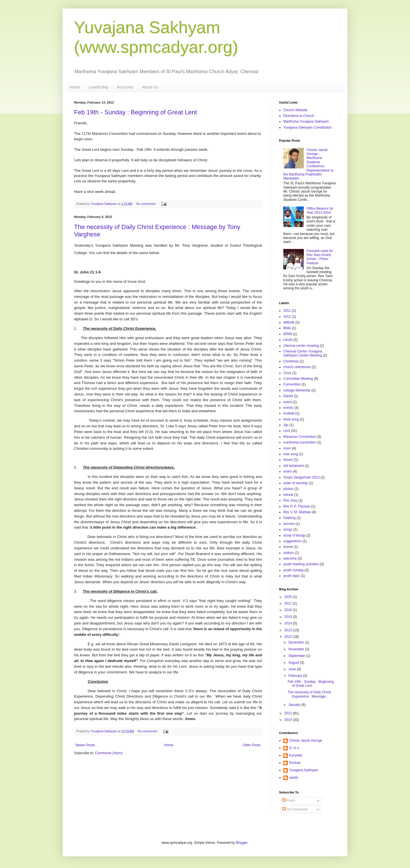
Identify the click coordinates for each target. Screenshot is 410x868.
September (297, 656)
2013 (289, 630)
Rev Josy (290, 500)
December (297, 642)
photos (288, 489)
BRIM (288, 334)
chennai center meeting (301, 346)
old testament (294, 466)
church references (297, 367)
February (296, 676)
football (289, 413)
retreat (288, 495)
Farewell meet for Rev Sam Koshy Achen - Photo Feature (320, 257)
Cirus (287, 373)
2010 (289, 720)
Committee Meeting (298, 379)
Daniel (288, 396)
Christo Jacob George (306, 741)
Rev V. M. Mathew (297, 512)
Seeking (289, 518)
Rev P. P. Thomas (297, 506)
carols (288, 340)
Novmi (288, 460)
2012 (287, 317)
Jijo (286, 425)
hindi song (291, 419)
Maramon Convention (300, 437)
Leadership (98, 87)
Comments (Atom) (109, 753)
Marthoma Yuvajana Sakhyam (306, 121)
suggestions (292, 541)
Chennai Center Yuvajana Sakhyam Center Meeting (303, 353)
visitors (289, 553)
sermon (289, 524)
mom (287, 448)
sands (294, 778)
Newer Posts (85, 745)
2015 (289, 617)
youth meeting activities (301, 564)
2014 (289, 623)
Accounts (125, 87)
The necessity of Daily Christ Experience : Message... (309, 694)
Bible (287, 328)
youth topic (292, 576)
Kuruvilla (296, 755)
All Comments (295, 809)
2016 (289, 610)
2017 (289, 603)
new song (291, 454)
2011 (287, 311)
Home (75, 87)
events (288, 408)
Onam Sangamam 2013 (301, 477)
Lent (287, 431)
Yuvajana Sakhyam (304, 770)
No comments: (146, 204)
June (293, 669)
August (294, 663)
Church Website (295, 110)
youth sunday (293, 570)
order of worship (296, 483)
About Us (150, 87)
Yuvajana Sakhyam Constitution (307, 127)
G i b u (294, 748)
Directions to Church (299, 116)
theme (288, 547)
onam (288, 471)
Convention (292, 384)
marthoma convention (300, 442)
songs (288, 529)
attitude (289, 322)
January (295, 705)
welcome (290, 558)
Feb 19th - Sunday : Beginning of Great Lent (136, 112)
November (297, 649)
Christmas (291, 361)
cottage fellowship (297, 390)
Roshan (295, 763)
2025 (289, 597)
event (287, 402)
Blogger (242, 843)
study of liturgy (294, 535)
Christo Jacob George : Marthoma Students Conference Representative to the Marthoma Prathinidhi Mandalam (308, 164)
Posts (289, 801)
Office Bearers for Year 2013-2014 (320, 211)
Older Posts (252, 745)
